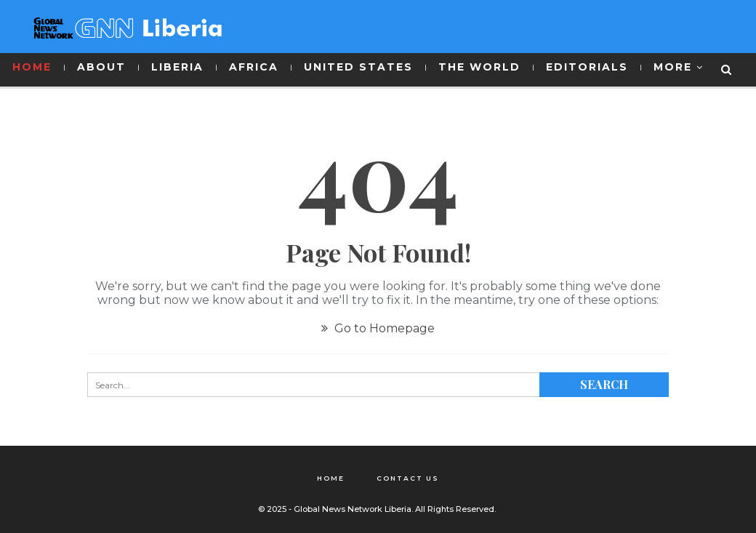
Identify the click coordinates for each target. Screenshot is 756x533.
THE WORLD (479, 67)
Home (331, 478)
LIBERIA (177, 67)
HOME (32, 67)
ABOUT (101, 67)
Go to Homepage (378, 328)
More (673, 67)
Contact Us (408, 478)
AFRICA (254, 67)
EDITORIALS (587, 67)
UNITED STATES (358, 67)
